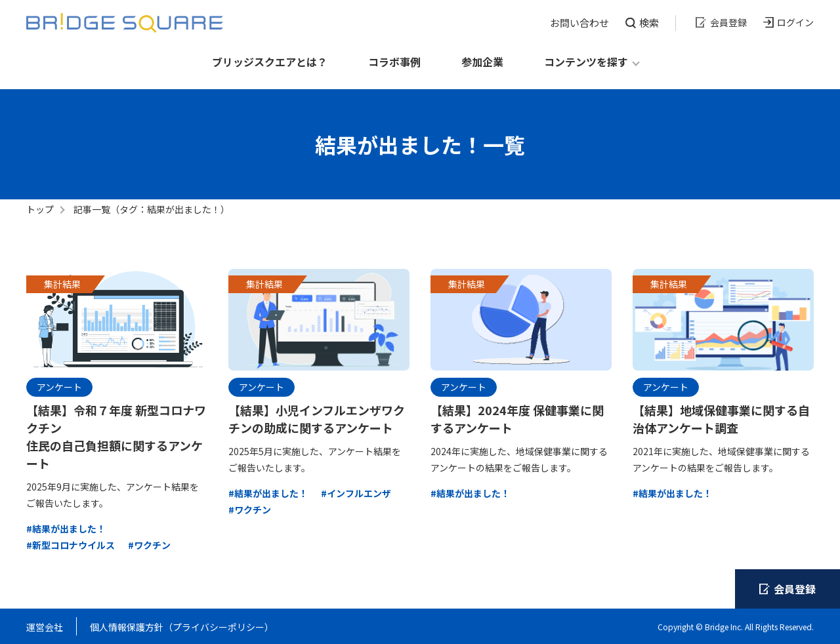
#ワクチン (149, 545)
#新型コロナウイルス (71, 545)
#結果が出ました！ (66, 529)
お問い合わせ (579, 23)
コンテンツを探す (586, 62)
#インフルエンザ (356, 493)
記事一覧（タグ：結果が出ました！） (152, 209)
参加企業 (482, 62)
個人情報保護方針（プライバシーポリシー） (182, 627)
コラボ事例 (394, 62)
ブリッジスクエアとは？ (270, 62)
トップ (40, 209)
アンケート (59, 387)
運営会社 (45, 627)
